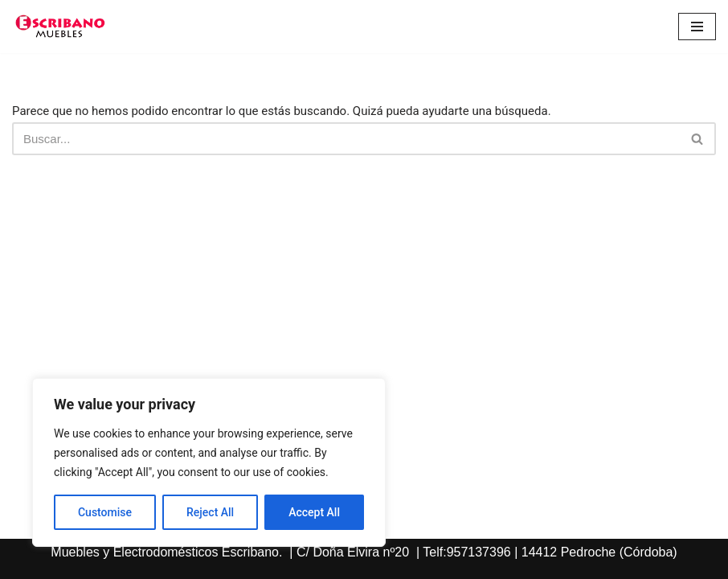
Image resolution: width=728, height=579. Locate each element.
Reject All (210, 512)
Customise (105, 512)
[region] (209, 462)
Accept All (314, 512)
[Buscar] (346, 139)
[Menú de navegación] (697, 27)
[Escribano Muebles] (60, 27)
